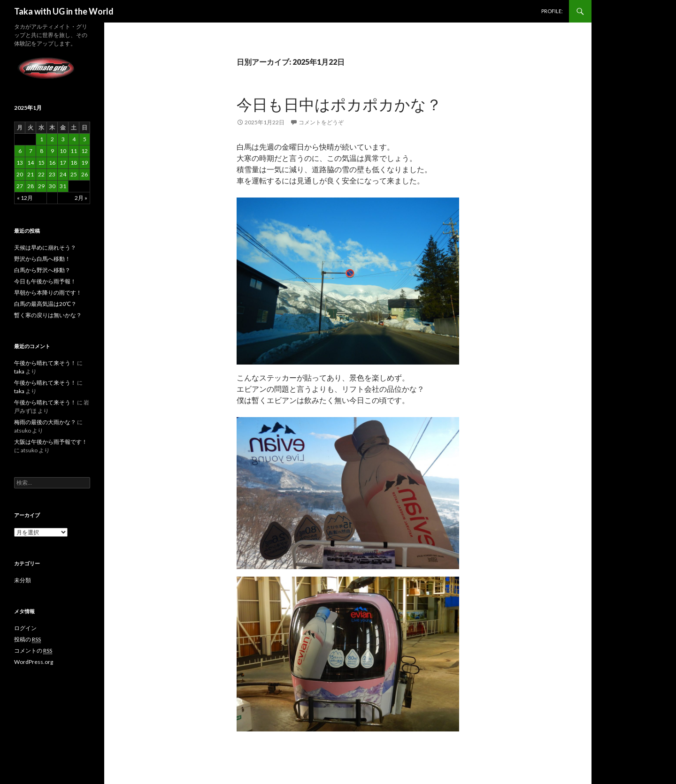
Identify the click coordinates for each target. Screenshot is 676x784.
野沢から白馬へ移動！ (42, 259)
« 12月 (25, 198)
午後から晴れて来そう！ (45, 363)
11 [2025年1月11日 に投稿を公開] (74, 151)
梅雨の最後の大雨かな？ (45, 422)
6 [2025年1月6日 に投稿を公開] (20, 151)
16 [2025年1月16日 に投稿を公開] (52, 163)
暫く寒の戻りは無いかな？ (48, 315)
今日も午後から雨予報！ (45, 281)
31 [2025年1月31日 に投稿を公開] (63, 186)
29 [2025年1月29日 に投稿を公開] (41, 186)
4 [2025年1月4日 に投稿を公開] (74, 139)
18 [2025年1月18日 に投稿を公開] (74, 163)
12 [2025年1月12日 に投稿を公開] (84, 151)
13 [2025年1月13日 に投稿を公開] (20, 163)
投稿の (27, 639)
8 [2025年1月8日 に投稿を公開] (42, 151)
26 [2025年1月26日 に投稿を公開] (84, 174)
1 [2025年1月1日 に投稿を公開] (42, 139)
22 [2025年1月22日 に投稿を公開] (41, 174)
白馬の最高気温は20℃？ (45, 304)
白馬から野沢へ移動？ (42, 270)
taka (19, 371)
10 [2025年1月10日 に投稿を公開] (63, 151)
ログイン (25, 628)
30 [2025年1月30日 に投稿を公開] (52, 186)
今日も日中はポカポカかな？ (339, 104)
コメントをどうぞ (321, 122)
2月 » (81, 198)
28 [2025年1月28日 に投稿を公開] (31, 186)
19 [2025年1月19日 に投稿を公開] (84, 163)
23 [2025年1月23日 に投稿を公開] (52, 174)
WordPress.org (34, 662)
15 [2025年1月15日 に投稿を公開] (41, 163)
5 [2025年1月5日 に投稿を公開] (85, 139)
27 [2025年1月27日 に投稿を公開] (20, 186)
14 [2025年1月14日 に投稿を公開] (31, 163)
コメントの (33, 651)
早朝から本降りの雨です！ (48, 293)
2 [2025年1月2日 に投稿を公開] (52, 139)
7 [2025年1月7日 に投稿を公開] (31, 151)
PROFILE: (552, 11)
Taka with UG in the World (64, 11)
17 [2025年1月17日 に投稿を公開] (63, 163)
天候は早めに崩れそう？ (45, 247)
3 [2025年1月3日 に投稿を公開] (63, 139)
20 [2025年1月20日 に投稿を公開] (20, 174)
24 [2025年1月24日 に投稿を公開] (63, 174)
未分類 (23, 580)
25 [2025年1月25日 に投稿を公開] (74, 174)
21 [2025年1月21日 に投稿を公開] (31, 174)
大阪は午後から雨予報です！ (51, 442)
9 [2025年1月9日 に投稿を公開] (52, 151)
